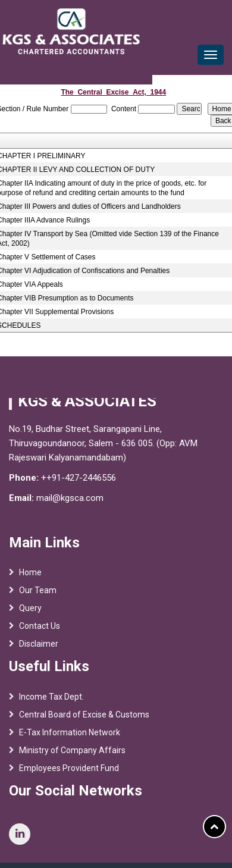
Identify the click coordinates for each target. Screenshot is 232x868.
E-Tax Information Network (70, 737)
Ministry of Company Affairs (72, 754)
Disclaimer (39, 648)
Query (30, 613)
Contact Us (40, 631)
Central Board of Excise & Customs (84, 719)
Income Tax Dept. (51, 701)
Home (30, 577)
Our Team (38, 595)
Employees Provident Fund (69, 772)
